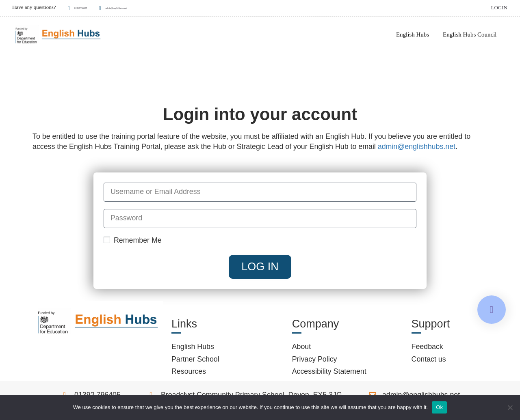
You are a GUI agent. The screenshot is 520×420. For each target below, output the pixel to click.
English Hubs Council (469, 35)
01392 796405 (86, 7)
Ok (439, 407)
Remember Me (133, 242)
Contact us (429, 361)
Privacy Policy (315, 361)
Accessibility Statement (329, 374)
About (302, 349)
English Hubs (412, 35)
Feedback (427, 349)
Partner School (195, 361)
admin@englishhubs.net (145, 7)
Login (499, 7)
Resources (189, 374)
